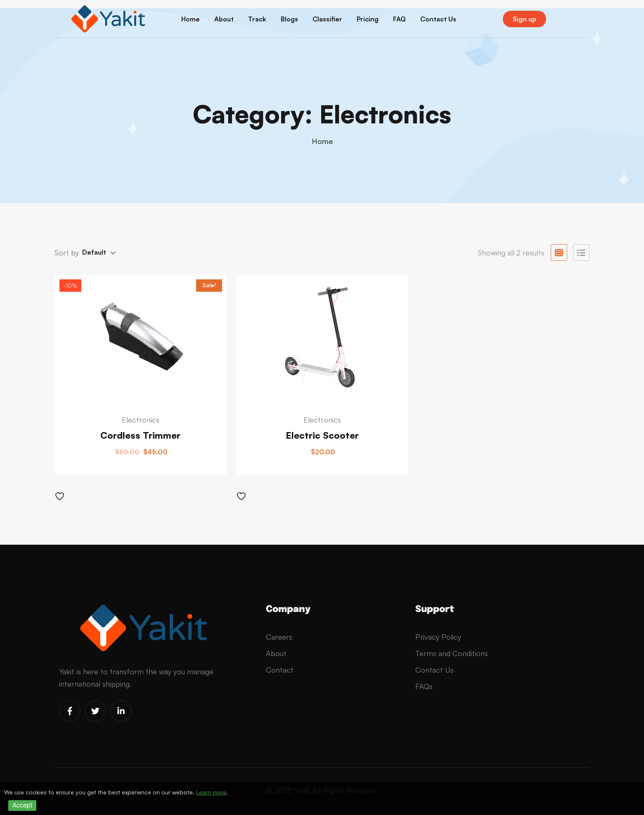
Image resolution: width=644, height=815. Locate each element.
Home (191, 19)
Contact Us (438, 19)
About (224, 19)
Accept (22, 805)
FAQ (399, 19)
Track (257, 19)
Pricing (368, 19)
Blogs (289, 19)
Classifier (327, 19)
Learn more (211, 792)
